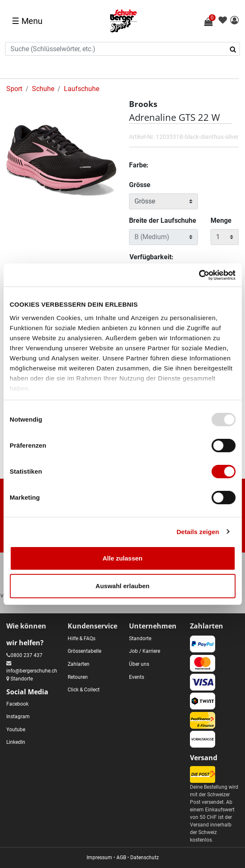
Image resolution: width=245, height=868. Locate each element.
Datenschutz (145, 858)
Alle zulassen (122, 558)
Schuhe (43, 89)
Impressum (99, 858)
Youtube (16, 730)
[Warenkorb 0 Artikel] (213, 22)
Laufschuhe (82, 89)
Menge (221, 220)
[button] (234, 21)
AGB (121, 858)
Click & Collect (84, 690)
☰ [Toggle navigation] (27, 21)
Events (137, 677)
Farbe (139, 165)
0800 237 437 (26, 655)
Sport (14, 89)
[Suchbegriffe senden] (236, 49)
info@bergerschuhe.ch (32, 671)
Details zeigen (198, 532)
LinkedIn (16, 742)
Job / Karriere (145, 651)
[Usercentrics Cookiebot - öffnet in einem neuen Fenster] (199, 275)
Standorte (22, 679)
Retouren (78, 677)
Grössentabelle (84, 651)
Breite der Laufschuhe (163, 220)
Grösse (140, 185)
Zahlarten (79, 664)
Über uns (139, 664)
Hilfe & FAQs (82, 639)
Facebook (17, 704)
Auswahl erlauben (122, 586)
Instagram (18, 717)
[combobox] (122, 49)
